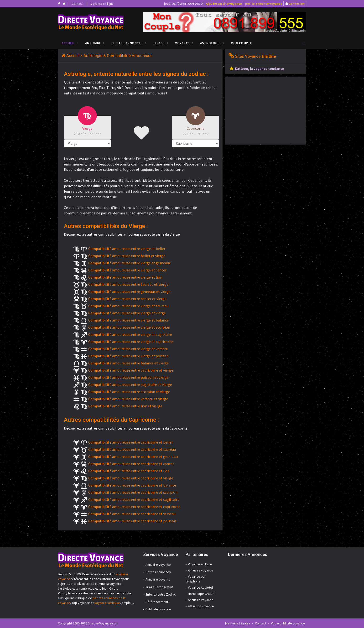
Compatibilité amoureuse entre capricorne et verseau (132, 514)
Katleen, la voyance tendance (260, 69)
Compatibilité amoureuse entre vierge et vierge (127, 313)
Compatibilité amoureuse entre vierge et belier (127, 249)
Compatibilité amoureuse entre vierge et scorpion (129, 327)
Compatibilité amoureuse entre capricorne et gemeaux (133, 457)
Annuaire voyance (201, 570)
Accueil (68, 43)
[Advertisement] (265, 110)
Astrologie (210, 43)
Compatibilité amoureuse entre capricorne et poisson (132, 521)
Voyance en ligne (102, 4)
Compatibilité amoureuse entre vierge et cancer (127, 270)
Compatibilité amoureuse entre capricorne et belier (130, 442)
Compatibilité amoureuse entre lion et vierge (125, 406)
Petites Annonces (127, 43)
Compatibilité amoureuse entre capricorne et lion (129, 471)
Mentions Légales (238, 623)
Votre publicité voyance (288, 623)
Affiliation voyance (201, 606)
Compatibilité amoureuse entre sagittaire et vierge (130, 384)
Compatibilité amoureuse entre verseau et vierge (128, 399)
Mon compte (242, 43)
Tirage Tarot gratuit (159, 587)
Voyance (182, 43)
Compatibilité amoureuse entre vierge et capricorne (131, 342)
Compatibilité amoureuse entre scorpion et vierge (129, 392)
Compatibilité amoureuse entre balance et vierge (128, 363)
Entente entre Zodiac (161, 594)
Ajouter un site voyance (224, 4)
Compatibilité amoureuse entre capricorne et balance (132, 485)
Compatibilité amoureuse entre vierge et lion (125, 277)
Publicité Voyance (158, 609)
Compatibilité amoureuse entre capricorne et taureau (132, 449)
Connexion (296, 4)
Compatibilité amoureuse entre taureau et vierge (128, 284)
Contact (77, 4)
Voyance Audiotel (200, 587)
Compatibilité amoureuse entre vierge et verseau (128, 349)
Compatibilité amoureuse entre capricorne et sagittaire (134, 499)
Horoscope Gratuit (201, 594)
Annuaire (93, 43)
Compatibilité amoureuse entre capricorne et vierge (131, 370)
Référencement (157, 602)
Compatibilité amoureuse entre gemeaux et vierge (129, 291)
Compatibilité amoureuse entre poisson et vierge (128, 377)
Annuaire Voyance (158, 565)
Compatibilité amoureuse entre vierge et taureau (128, 306)
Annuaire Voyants (158, 579)
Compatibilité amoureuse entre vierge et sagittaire (130, 334)
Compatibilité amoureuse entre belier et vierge (127, 256)
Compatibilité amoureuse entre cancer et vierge (127, 299)
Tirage (159, 43)
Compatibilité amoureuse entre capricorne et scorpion (133, 492)
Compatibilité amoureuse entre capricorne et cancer (131, 464)
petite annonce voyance (264, 4)
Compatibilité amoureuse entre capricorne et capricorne (134, 507)
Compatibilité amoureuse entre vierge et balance (128, 320)
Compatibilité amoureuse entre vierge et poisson (128, 356)
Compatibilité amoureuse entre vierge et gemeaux (129, 263)
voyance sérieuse (107, 603)
